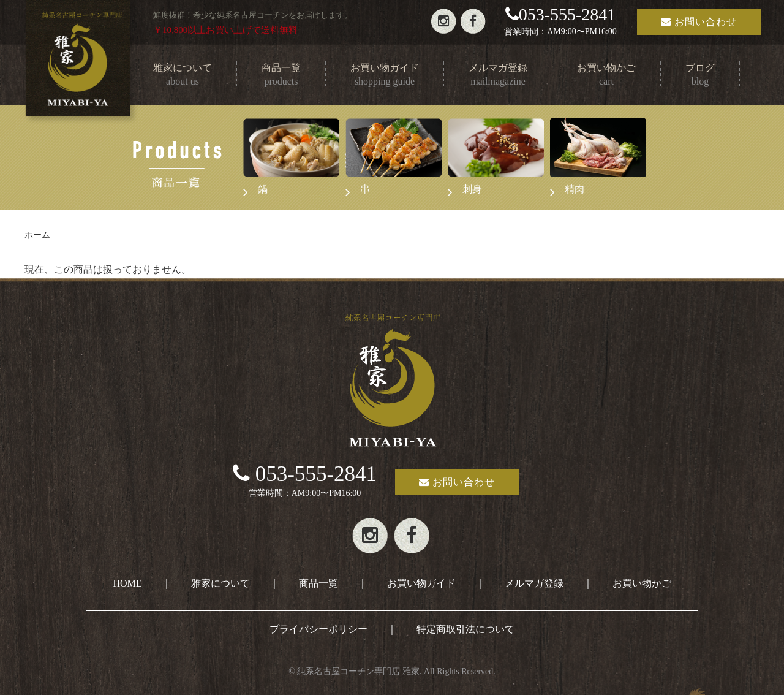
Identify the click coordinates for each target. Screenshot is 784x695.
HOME (127, 583)
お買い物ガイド (421, 583)
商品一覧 (318, 583)
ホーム (37, 235)
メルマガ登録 (534, 583)
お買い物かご (642, 583)
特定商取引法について (466, 629)
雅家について (221, 583)
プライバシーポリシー (318, 629)
